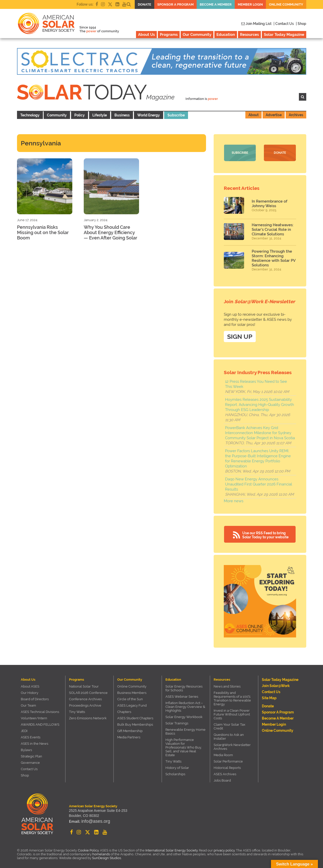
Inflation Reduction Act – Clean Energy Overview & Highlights (185, 705)
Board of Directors (35, 697)
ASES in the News (35, 742)
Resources (249, 35)
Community (57, 115)
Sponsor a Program (175, 4)
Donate (144, 4)
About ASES (30, 685)
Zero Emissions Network (88, 716)
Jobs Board (222, 779)
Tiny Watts (77, 710)
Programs (169, 35)
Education (226, 35)
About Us (146, 35)
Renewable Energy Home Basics (185, 730)
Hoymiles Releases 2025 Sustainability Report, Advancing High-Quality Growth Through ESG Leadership (260, 403)
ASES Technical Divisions (40, 710)
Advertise (274, 115)
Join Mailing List (256, 24)
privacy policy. (225, 849)
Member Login (250, 4)
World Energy (149, 115)
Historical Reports (227, 766)
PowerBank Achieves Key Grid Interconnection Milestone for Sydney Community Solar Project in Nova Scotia (260, 431)
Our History (30, 691)
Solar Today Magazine (284, 35)
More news (234, 499)
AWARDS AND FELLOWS (40, 723)
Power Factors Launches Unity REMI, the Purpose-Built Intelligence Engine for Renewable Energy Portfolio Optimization (258, 457)
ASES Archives (225, 772)
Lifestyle (100, 115)
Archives (296, 115)
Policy (80, 115)
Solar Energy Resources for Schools (184, 687)
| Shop (301, 24)
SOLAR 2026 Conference (88, 691)
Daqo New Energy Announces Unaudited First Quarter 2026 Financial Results (259, 482)
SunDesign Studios (107, 856)
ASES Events (31, 735)
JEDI (24, 729)
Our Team (28, 704)
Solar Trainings (177, 721)
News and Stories (227, 685)
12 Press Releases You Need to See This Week (256, 382)
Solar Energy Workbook (184, 715)
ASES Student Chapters (135, 716)
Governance (30, 761)
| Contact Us (284, 24)
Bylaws (26, 748)
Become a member (216, 4)
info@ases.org (93, 821)
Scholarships (175, 772)
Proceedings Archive (85, 704)
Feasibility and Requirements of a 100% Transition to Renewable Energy (232, 697)
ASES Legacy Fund (132, 704)
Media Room (223, 753)
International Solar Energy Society (172, 849)
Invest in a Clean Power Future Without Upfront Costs (232, 713)
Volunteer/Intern (34, 716)
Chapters (124, 710)
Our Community (197, 35)
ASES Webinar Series (182, 695)
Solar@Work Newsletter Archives (232, 745)
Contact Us (29, 767)
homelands (101, 852)
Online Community (286, 4)
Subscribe (176, 115)
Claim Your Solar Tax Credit (229, 725)
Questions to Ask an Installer (229, 735)
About (253, 115)
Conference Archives (85, 697)
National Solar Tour (84, 685)
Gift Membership (130, 729)
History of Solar (177, 766)
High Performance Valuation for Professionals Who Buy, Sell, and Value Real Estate (184, 746)
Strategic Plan (31, 755)
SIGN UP (240, 335)
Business (122, 115)
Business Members (132, 691)
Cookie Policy (88, 849)
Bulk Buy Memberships (135, 723)
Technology (30, 115)
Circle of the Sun (130, 697)
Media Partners (129, 735)
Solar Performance (228, 760)
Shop (25, 774)
